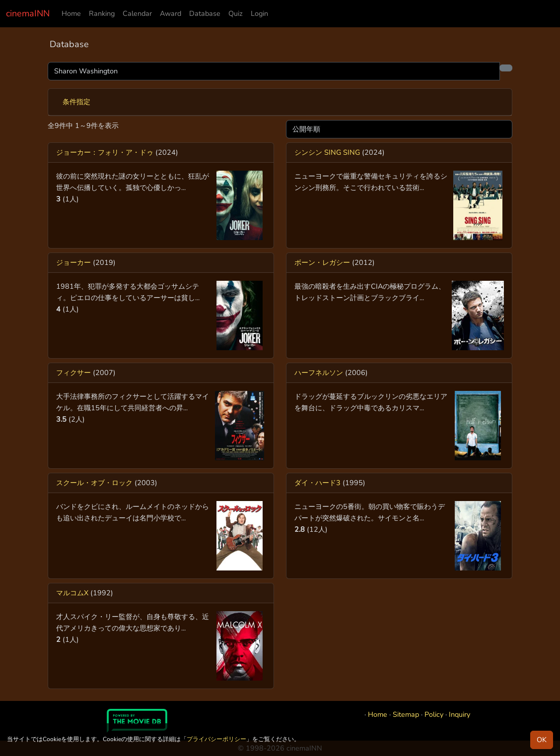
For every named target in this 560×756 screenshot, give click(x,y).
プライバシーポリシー (216, 739)
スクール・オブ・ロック (94, 483)
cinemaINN (28, 13)
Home (71, 13)
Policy (434, 714)
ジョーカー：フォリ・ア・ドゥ (105, 152)
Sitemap (406, 714)
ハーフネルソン (319, 373)
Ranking (102, 13)
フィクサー (73, 373)
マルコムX (72, 593)
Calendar (137, 13)
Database (205, 13)
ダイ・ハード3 (317, 483)
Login (259, 13)
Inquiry (459, 714)
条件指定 (76, 102)
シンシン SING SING (327, 152)
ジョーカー (73, 262)
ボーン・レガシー (322, 262)
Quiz (236, 13)
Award (171, 13)
